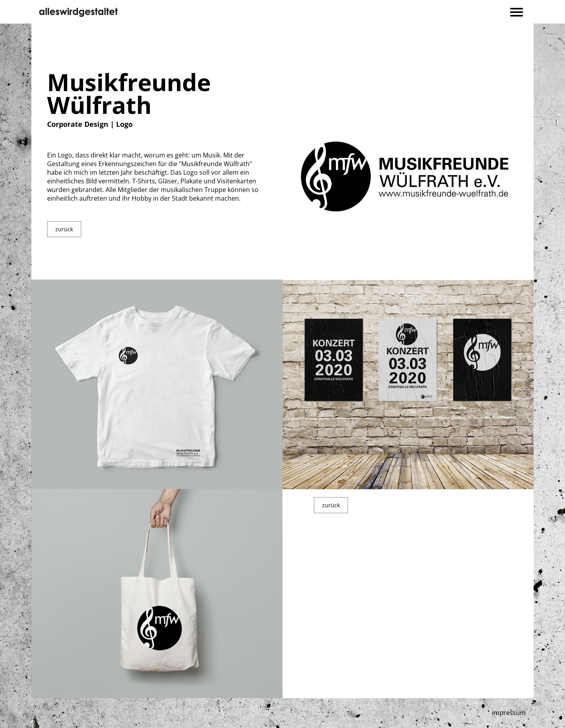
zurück (64, 229)
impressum (509, 713)
